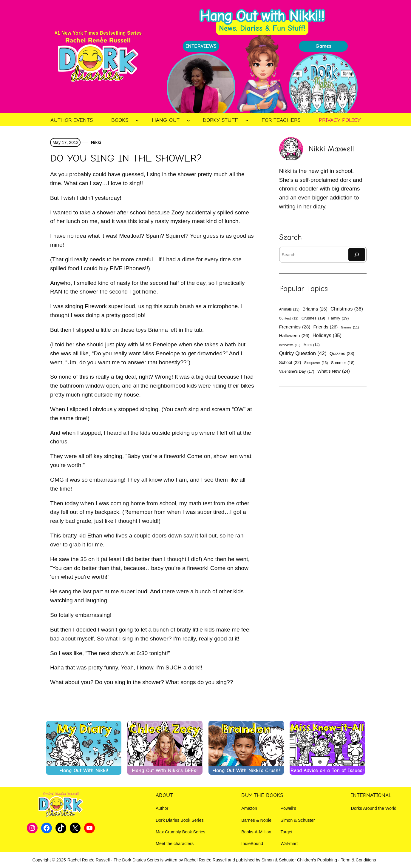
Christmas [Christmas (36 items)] (347, 309)
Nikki (95, 142)
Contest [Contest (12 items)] (289, 319)
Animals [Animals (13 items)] (289, 309)
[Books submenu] (137, 120)
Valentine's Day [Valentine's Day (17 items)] (297, 371)
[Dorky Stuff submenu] (247, 120)
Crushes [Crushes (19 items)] (313, 318)
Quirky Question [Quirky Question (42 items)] (303, 353)
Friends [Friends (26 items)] (326, 327)
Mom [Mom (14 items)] (312, 345)
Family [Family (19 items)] (339, 318)
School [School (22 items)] (290, 362)
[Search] (357, 255)
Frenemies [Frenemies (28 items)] (295, 327)
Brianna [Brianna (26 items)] (315, 309)
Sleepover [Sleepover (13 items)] (316, 363)
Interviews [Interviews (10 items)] (290, 345)
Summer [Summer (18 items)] (343, 363)
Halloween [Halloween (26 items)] (294, 335)
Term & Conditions (359, 860)
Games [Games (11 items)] (350, 327)
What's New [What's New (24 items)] (334, 371)
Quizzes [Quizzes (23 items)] (342, 354)
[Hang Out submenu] (188, 120)
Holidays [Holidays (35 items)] (327, 335)
